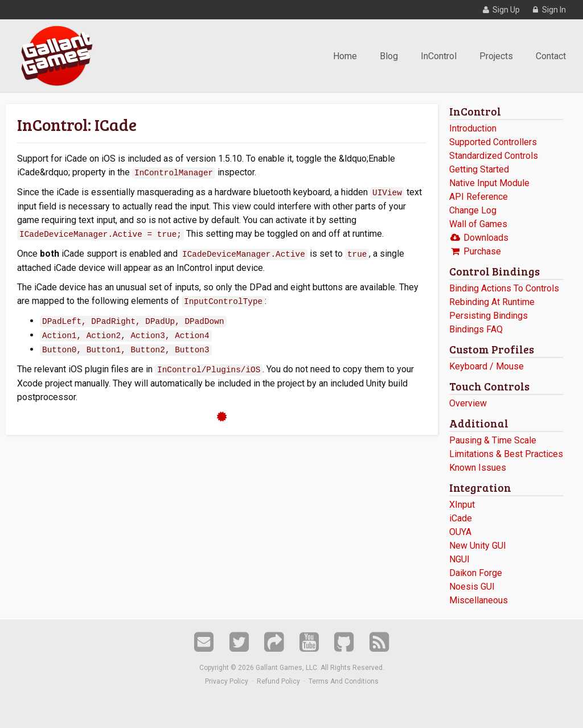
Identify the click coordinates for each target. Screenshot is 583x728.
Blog (389, 56)
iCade (461, 518)
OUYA (460, 532)
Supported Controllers (493, 142)
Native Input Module (489, 183)
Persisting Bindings (488, 316)
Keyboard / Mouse (486, 366)
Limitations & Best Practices (506, 454)
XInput (462, 505)
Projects (496, 56)
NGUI (459, 559)
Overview (468, 403)
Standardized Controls (494, 156)
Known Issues (478, 468)
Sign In (548, 10)
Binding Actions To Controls (504, 288)
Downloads (479, 238)
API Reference (479, 197)
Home (345, 56)
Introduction (473, 128)
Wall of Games (478, 224)
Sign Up (500, 10)
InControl (439, 56)
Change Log (473, 210)
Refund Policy (278, 681)
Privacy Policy (227, 681)
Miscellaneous (479, 600)
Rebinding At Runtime (492, 302)
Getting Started (479, 169)
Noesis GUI (472, 587)
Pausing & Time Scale (493, 440)
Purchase (475, 251)
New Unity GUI (478, 546)
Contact (551, 56)
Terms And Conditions (344, 681)
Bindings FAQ (476, 329)
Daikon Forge (476, 573)
